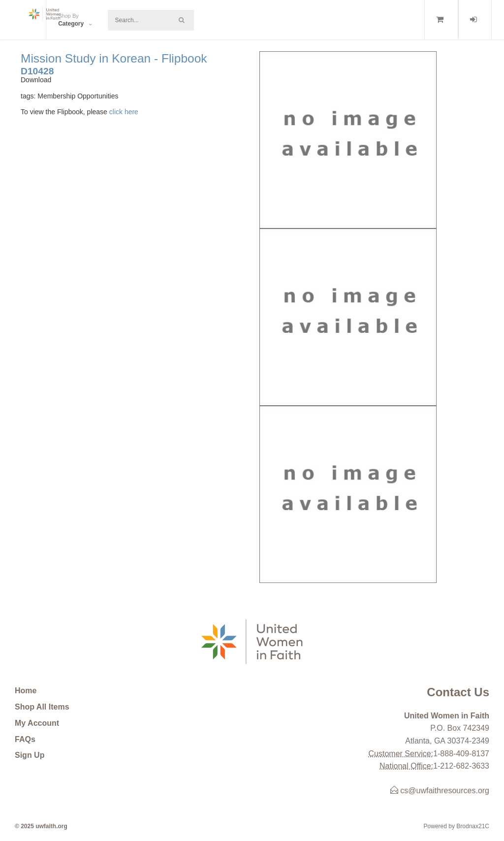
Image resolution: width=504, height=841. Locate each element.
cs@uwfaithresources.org (440, 791)
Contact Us (458, 692)
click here (124, 112)
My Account (37, 723)
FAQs (25, 739)
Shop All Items (42, 707)
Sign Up (30, 755)
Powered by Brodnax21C (457, 826)
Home (26, 691)
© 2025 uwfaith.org (41, 826)
